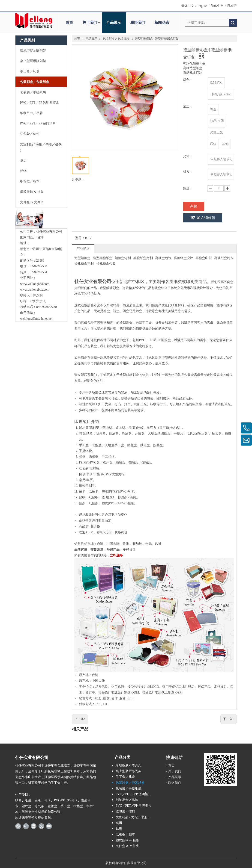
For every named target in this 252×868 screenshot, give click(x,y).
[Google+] (26, 826)
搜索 (233, 23)
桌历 (119, 823)
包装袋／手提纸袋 (129, 788)
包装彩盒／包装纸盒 (130, 783)
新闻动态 (162, 22)
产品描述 (83, 249)
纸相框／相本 (125, 834)
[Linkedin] (34, 826)
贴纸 (119, 829)
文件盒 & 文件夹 (127, 846)
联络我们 (138, 22)
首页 (69, 22)
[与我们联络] (29, 219)
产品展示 (114, 22)
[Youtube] (49, 826)
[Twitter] (41, 826)
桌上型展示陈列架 (129, 771)
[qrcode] (220, 769)
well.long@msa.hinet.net (36, 319)
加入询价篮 (206, 218)
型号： (80, 238)
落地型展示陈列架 (129, 765)
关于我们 (90, 22)
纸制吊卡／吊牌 (127, 800)
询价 (194, 206)
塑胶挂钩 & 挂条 (127, 840)
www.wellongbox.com (35, 290)
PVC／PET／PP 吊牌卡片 (133, 806)
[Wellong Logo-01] (34, 21)
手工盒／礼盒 (125, 777)
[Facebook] (18, 826)
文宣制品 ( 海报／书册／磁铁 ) (136, 817)
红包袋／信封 (125, 811)
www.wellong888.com (35, 284)
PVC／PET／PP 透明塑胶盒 (135, 794)
